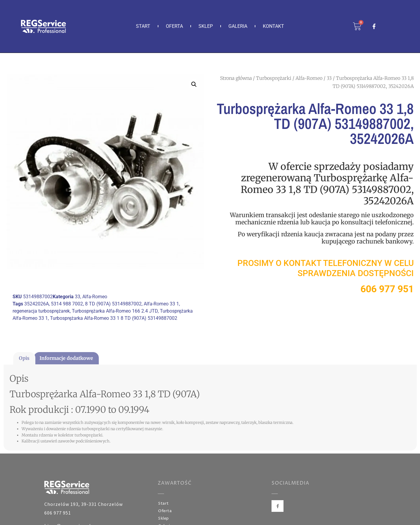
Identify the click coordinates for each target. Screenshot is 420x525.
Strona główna (236, 78)
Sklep (206, 26)
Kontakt (273, 26)
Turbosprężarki (274, 78)
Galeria (238, 26)
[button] (194, 84)
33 (329, 78)
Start (143, 26)
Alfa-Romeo (309, 78)
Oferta (174, 26)
